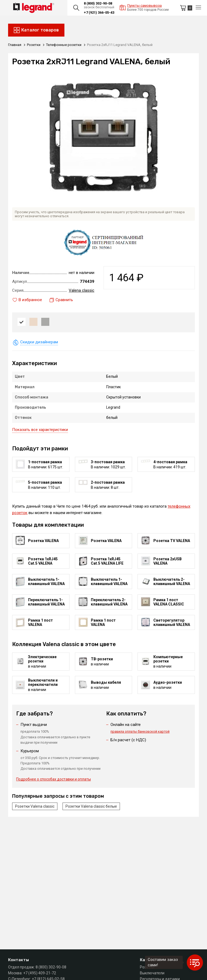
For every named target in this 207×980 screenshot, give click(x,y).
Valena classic (82, 290)
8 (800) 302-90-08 (98, 3)
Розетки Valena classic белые (91, 806)
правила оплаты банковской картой (140, 731)
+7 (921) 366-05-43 (99, 13)
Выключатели (152, 973)
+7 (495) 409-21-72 (40, 973)
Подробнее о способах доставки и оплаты (54, 779)
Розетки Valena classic (35, 806)
